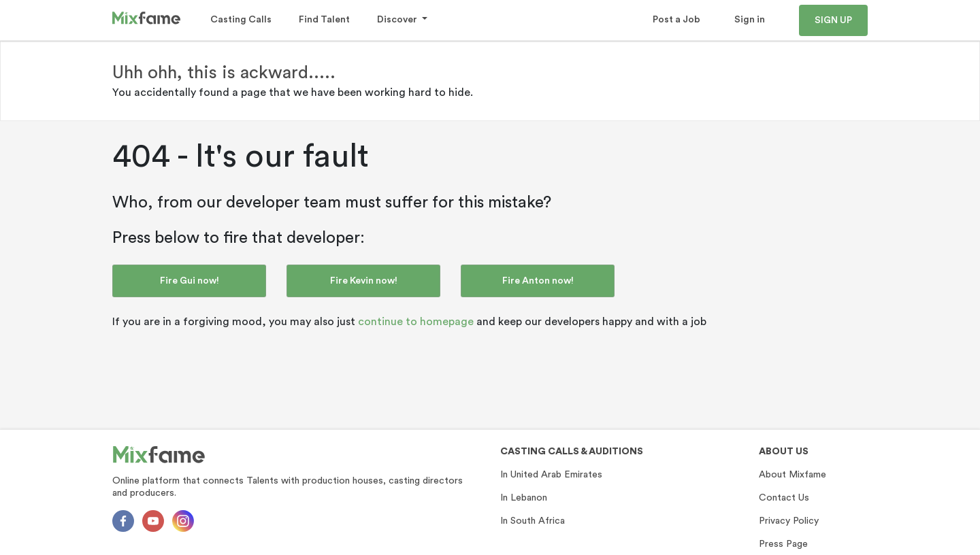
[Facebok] (123, 521)
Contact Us (784, 498)
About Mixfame (793, 475)
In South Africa (533, 521)
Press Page (783, 544)
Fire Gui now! (190, 281)
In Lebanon (524, 498)
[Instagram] (183, 521)
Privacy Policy (789, 521)
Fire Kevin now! (364, 281)
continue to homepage (416, 322)
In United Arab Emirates (551, 475)
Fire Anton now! (538, 281)
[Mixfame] (159, 455)
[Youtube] (153, 521)
